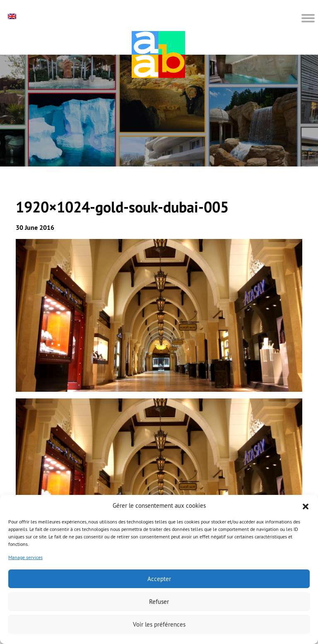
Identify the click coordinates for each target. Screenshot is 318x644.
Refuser (159, 602)
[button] (306, 506)
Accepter (159, 579)
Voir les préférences (159, 624)
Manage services (25, 557)
